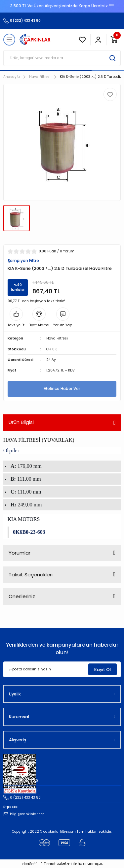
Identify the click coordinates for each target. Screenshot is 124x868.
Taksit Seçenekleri (31, 575)
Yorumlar (20, 553)
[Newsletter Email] (62, 669)
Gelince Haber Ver (62, 389)
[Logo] (35, 40)
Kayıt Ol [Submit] (103, 670)
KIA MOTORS (24, 519)
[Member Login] (98, 40)
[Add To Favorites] (110, 94)
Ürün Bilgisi (21, 422)
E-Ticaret (48, 864)
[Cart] (114, 40)
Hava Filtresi (57, 338)
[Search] (62, 58)
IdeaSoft (29, 864)
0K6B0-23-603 (29, 532)
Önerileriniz (22, 596)
